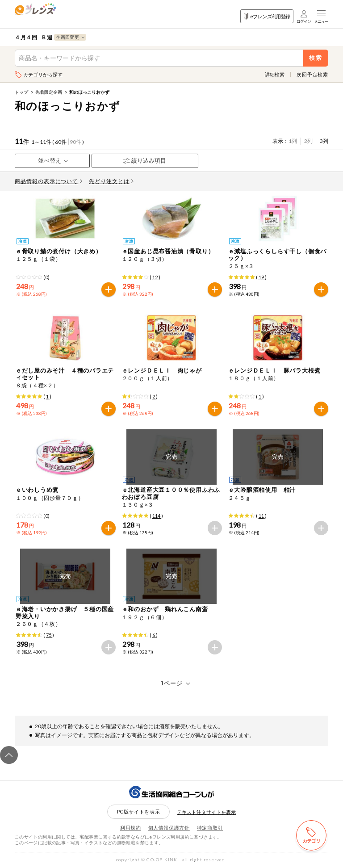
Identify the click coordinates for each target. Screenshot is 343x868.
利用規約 (131, 828)
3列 (324, 141)
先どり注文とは (111, 181)
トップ (21, 92)
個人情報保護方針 (169, 828)
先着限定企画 (49, 92)
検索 (316, 58)
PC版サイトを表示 (139, 811)
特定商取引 (210, 828)
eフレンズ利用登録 (267, 16)
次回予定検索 (312, 74)
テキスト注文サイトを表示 (206, 812)
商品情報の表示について (49, 181)
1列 (293, 141)
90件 (75, 142)
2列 (308, 141)
